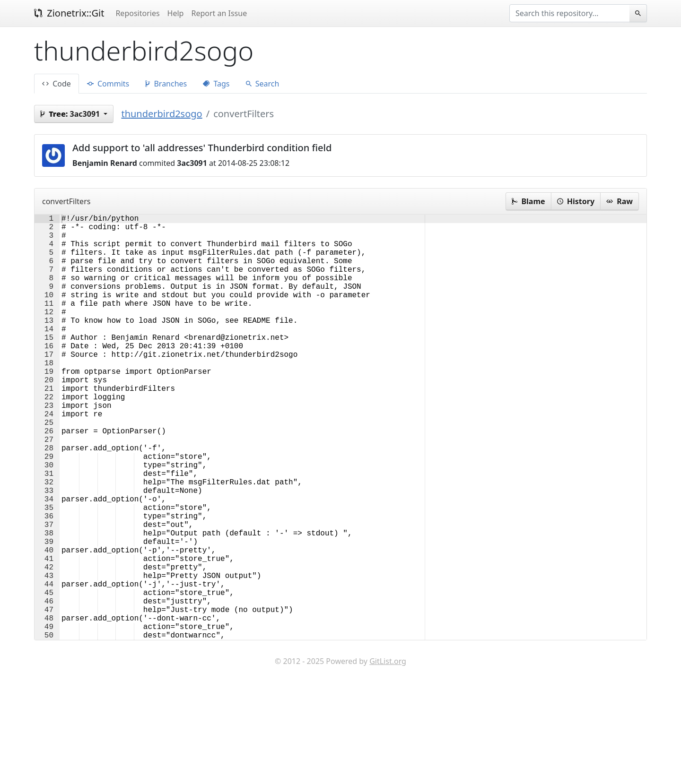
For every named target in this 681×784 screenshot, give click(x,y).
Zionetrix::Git (69, 13)
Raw (620, 201)
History (576, 201)
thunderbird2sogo (162, 114)
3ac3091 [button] (71, 114)
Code (57, 84)
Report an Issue (219, 13)
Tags (216, 84)
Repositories (137, 13)
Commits (108, 84)
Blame (528, 201)
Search (263, 84)
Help (176, 13)
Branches (166, 84)
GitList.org (388, 756)
